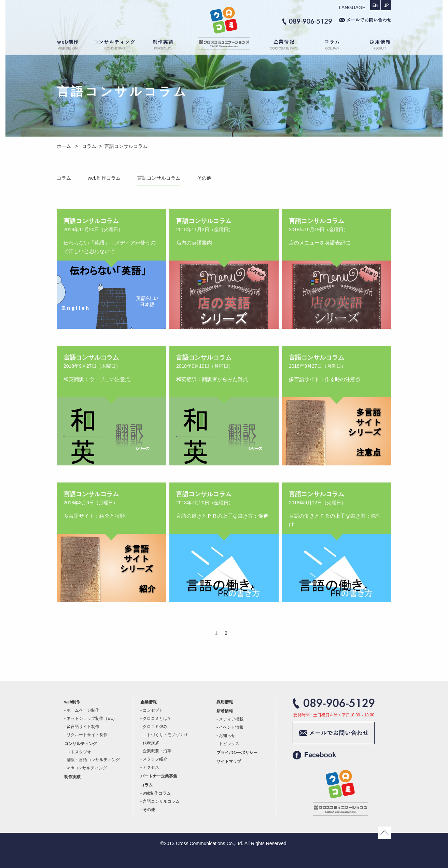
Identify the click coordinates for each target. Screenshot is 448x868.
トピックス (229, 744)
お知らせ (227, 736)
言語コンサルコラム (159, 178)
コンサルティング (115, 46)
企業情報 (280, 46)
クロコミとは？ (157, 718)
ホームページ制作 (83, 710)
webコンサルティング (87, 768)
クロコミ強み (155, 727)
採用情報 (374, 46)
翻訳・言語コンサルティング (93, 760)
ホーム (224, 46)
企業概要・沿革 (157, 751)
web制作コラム (104, 178)
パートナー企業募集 (159, 776)
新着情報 (225, 711)
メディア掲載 (231, 719)
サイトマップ (229, 761)
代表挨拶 (151, 743)
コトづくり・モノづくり (165, 735)
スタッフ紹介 (155, 759)
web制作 (72, 46)
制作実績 (169, 46)
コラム (333, 46)
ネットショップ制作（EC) (90, 718)
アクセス (151, 767)
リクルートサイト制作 (87, 735)
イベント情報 (231, 727)
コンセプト (153, 710)
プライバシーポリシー (237, 753)
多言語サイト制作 (83, 727)
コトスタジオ (79, 752)
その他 (204, 178)
